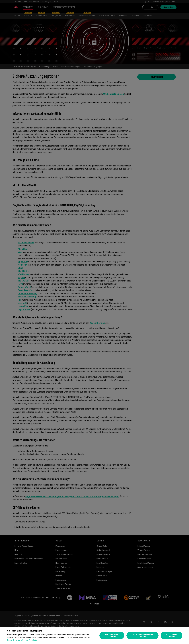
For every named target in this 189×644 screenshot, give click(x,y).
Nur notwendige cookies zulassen (142, 635)
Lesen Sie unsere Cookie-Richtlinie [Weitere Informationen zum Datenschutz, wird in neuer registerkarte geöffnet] (22, 640)
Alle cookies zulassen (172, 635)
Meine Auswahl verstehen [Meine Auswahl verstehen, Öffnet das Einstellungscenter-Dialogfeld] (112, 635)
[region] (94, 635)
